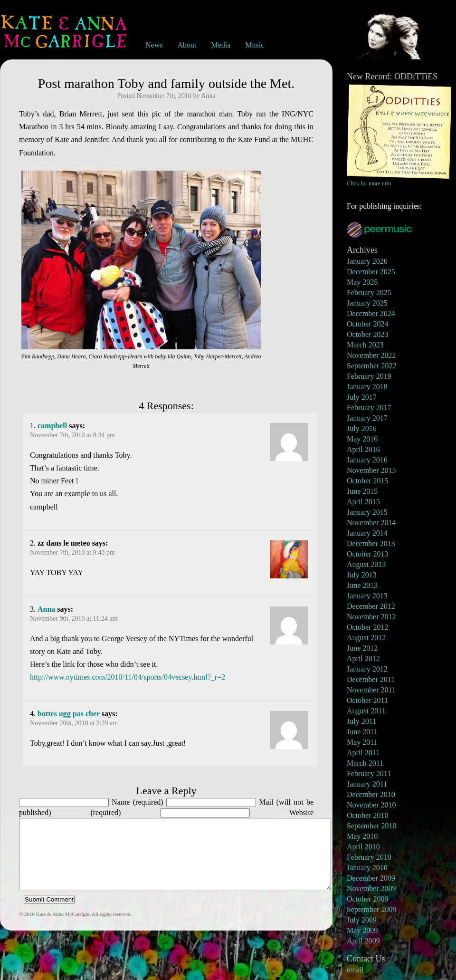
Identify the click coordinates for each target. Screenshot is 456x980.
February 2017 (369, 408)
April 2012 (363, 658)
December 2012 (371, 606)
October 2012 (368, 627)
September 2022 (371, 366)
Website (301, 812)
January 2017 (367, 418)
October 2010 (368, 815)
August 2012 (366, 638)
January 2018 (367, 387)
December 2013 (371, 543)
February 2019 (369, 376)
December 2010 (371, 794)
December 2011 (371, 679)
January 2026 (367, 261)
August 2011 (366, 711)
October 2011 (367, 700)
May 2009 (362, 930)
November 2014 (371, 523)
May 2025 (362, 282)
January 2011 (367, 784)
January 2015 (367, 512)
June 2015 (362, 491)
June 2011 (362, 732)
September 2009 (371, 909)
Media (221, 45)
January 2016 (367, 460)
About (187, 45)
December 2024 (371, 313)
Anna (46, 609)
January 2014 (367, 533)
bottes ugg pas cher (69, 714)
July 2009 (362, 920)
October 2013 (368, 554)
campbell (52, 426)
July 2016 (362, 428)
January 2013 (367, 596)
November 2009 (371, 889)
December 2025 (371, 272)
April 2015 (363, 502)
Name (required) (137, 802)
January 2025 (367, 303)
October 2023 (368, 334)
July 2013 (362, 575)
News (154, 45)
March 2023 (365, 345)
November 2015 (371, 470)
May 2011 (362, 742)
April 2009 (363, 941)
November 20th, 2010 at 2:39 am (74, 723)
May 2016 (362, 439)
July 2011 (361, 721)
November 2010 (371, 805)
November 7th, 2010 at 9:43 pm (72, 552)
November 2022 (371, 355)
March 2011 (365, 763)
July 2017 (362, 397)
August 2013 (366, 564)
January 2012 (367, 669)
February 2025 (369, 293)
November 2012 (371, 617)
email (355, 970)
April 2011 (363, 753)
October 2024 (368, 324)
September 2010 (371, 826)
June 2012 (362, 648)
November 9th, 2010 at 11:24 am (74, 619)
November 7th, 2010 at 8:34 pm (72, 435)
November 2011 (371, 690)
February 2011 (369, 773)
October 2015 (368, 481)
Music (255, 45)
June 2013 (362, 585)
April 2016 (363, 449)
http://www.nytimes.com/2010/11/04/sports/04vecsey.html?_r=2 (128, 677)
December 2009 (371, 878)
